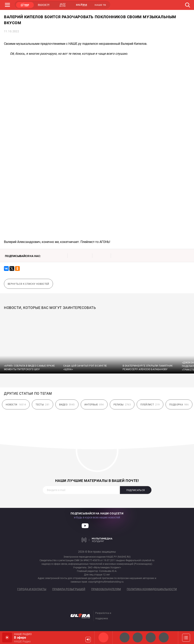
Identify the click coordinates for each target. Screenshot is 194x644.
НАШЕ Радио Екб (151, 637)
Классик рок (164, 637)
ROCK (44, 5)
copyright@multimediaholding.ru (106, 582)
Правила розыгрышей (69, 589)
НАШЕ (25, 5)
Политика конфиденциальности (152, 589)
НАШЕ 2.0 (125, 637)
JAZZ (62, 5)
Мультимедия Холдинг (97, 540)
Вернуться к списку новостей (28, 284)
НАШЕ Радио (103, 637)
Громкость (88, 640)
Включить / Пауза (7, 637)
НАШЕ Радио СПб (138, 637)
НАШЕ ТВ (100, 5)
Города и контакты (32, 589)
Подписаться (136, 490)
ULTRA (81, 5)
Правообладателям (106, 589)
